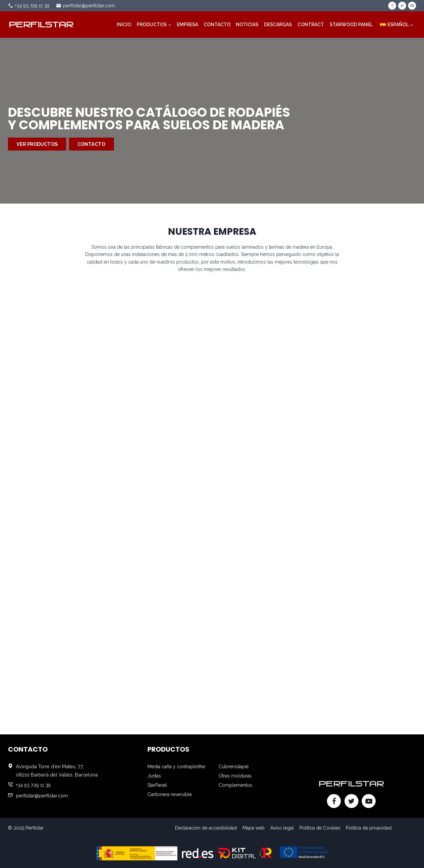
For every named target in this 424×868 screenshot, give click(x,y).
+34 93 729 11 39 (32, 6)
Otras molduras (235, 776)
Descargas (278, 25)
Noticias (247, 25)
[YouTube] (412, 6)
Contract (311, 25)
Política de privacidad (369, 828)
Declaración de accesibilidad (206, 828)
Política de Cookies (320, 828)
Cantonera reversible (170, 794)
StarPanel (157, 785)
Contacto (217, 25)
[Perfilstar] (41, 24)
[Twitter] (402, 6)
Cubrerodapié (234, 767)
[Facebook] (392, 6)
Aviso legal (282, 828)
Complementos (236, 785)
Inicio (124, 25)
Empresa (187, 25)
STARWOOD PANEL (351, 25)
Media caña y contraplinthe (176, 767)
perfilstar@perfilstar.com (89, 6)
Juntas (154, 776)
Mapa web (254, 828)
